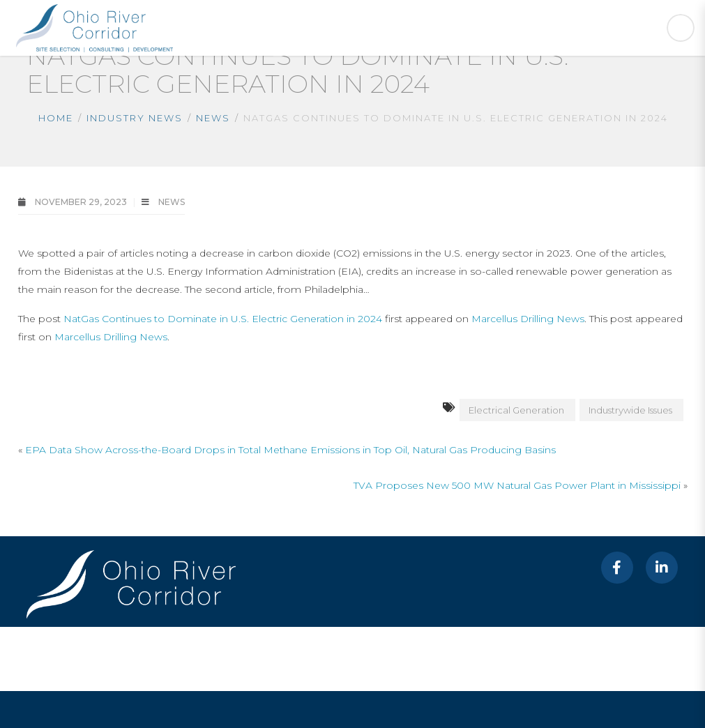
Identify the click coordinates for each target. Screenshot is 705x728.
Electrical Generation (516, 410)
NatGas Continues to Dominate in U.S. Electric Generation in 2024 (223, 319)
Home (56, 118)
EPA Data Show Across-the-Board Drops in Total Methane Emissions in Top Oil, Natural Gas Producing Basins (290, 450)
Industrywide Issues (630, 410)
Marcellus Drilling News (528, 319)
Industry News (135, 118)
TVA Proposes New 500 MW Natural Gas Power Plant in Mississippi (517, 485)
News (213, 118)
